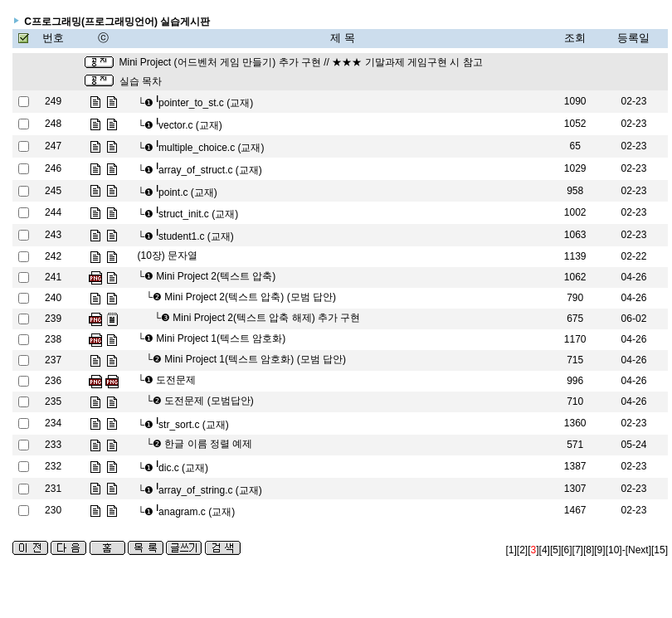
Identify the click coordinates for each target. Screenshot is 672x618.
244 (53, 212)
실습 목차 (141, 81)
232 (53, 466)
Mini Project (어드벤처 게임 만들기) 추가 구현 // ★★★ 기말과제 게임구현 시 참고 (301, 62)
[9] (599, 550)
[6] (566, 550)
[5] (555, 550)
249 (53, 101)
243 (53, 235)
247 (53, 146)
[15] (660, 550)
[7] (578, 550)
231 (53, 489)
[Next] (638, 550)
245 (53, 191)
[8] (589, 550)
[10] (614, 550)
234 (53, 423)
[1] (511, 550)
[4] (545, 550)
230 (53, 510)
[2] (522, 550)
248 (53, 124)
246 (53, 168)
